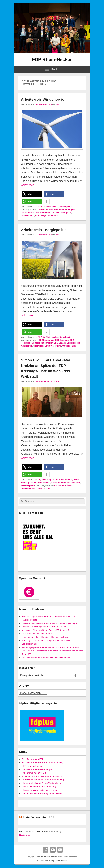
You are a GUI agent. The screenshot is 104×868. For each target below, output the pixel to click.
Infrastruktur (60, 485)
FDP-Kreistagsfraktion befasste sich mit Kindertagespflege (49, 623)
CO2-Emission (62, 340)
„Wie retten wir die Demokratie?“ (37, 634)
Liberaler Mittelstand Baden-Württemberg (41, 783)
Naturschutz (46, 213)
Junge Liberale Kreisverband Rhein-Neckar (42, 776)
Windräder (53, 216)
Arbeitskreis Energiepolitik (44, 230)
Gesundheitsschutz (30, 213)
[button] (32, 194)
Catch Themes (61, 861)
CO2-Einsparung (46, 340)
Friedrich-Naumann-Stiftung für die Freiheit (42, 793)
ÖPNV (70, 485)
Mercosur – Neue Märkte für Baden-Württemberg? (45, 630)
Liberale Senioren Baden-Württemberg (40, 790)
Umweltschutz (28, 216)
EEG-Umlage (60, 343)
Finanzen (56, 483)
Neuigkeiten (25, 835)
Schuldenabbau (28, 488)
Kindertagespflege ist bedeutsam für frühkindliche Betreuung (50, 647)
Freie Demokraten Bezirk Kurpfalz (38, 769)
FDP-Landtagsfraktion (32, 766)
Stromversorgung (53, 346)
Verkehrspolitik (28, 485)
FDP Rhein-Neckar (52, 60)
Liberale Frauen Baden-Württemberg (39, 787)
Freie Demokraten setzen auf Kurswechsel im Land (46, 658)
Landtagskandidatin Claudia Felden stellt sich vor (45, 637)
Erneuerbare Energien (64, 210)
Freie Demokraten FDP (33, 759)
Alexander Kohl (46, 210)
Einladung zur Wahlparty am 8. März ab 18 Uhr (44, 627)
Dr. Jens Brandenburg (63, 480)
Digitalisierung (45, 480)
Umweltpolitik (66, 207)
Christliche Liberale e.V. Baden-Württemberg (43, 780)
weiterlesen (29, 185)
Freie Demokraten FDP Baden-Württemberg (43, 763)
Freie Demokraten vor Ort (34, 773)
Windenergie (41, 216)
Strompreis (39, 346)
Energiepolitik (73, 343)
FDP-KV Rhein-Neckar (48, 207)
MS (58, 104)
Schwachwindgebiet (62, 213)
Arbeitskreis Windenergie (43, 99)
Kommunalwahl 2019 (71, 483)
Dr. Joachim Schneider (42, 343)
